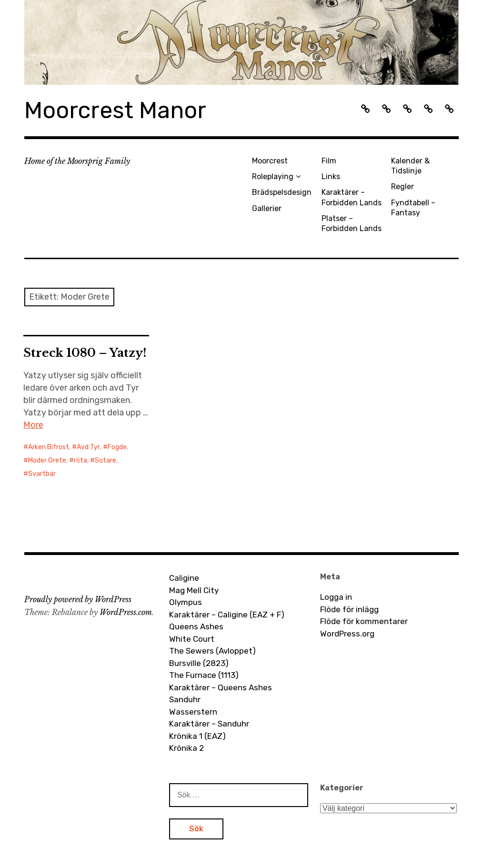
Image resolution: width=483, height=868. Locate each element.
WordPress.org (347, 634)
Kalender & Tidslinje (410, 166)
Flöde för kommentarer (364, 621)
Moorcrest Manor (115, 110)
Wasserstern (193, 712)
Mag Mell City (194, 590)
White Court (192, 639)
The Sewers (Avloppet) (212, 651)
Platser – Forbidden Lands (352, 223)
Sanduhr (185, 699)
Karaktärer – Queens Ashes (221, 687)
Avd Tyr (88, 447)
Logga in (336, 597)
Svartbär (42, 474)
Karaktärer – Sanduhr (209, 724)
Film (329, 161)
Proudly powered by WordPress (78, 599)
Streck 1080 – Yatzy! (85, 353)
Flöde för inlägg (349, 609)
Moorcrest (270, 161)
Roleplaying (273, 177)
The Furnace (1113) (204, 675)
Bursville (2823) (199, 663)
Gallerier (267, 208)
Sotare (106, 460)
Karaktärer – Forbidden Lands (352, 197)
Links (331, 177)
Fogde (117, 447)
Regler (402, 187)
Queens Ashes (196, 626)
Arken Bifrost (49, 447)
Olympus (186, 602)
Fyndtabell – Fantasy (413, 208)
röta (80, 460)
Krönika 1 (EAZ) (197, 736)
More (33, 425)
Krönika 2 (186, 748)
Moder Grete (47, 460)
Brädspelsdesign (282, 192)
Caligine (184, 578)
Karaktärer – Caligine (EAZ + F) (227, 615)
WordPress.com (126, 612)
